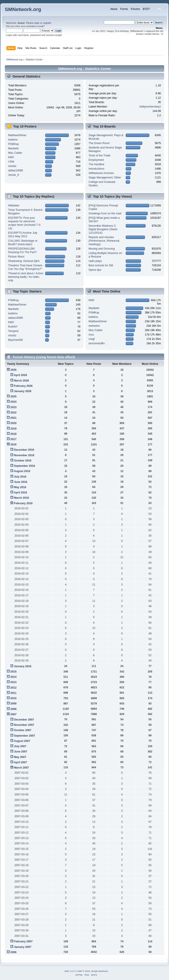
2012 (13, 688)
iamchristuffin (97, 343)
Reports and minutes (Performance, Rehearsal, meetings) (104, 241)
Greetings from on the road (105, 213)
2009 (13, 704)
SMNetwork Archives (101, 173)
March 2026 (21, 381)
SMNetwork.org (23, 9)
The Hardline (96, 164)
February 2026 (23, 386)
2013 (13, 682)
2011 (13, 693)
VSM (11, 162)
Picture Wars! (16, 257)
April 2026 (20, 375)
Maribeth (14, 148)
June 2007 (20, 752)
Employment (96, 160)
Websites (14, 206)
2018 (13, 434)
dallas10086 (16, 170)
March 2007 (21, 768)
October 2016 (23, 461)
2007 (13, 714)
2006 (13, 952)
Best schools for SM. (101, 265)
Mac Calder (15, 153)
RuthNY (13, 327)
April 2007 (20, 762)
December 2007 (24, 720)
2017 (13, 439)
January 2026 (23, 391)
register (47, 23)
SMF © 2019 (84, 971)
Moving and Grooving (102, 249)
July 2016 (20, 477)
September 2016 (24, 466)
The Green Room (99, 143)
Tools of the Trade (100, 156)
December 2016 (24, 450)
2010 (13, 698)
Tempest (13, 331)
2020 (13, 423)
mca (91, 335)
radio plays (95, 261)
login (37, 23)
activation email (35, 26)
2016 (13, 445)
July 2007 (20, 746)
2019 (13, 429)
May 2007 (20, 757)
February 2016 (23, 503)
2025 (13, 396)
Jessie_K (14, 175)
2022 (13, 413)
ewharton (94, 326)
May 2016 (20, 487)
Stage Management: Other (105, 178)
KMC (11, 157)
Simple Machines (99, 971)
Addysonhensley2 (150, 107)
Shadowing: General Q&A (24, 261)
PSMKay (14, 144)
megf (92, 339)
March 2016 (21, 498)
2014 (13, 677)
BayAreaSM (16, 340)
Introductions (96, 169)
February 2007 (23, 941)
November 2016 (24, 455)
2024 (13, 402)
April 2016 (20, 493)
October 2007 (23, 730)
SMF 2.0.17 (70, 971)
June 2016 (20, 482)
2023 (13, 407)
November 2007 (24, 725)
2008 (13, 709)
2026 (13, 370)
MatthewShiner (17, 135)
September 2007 (24, 736)
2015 (13, 672)
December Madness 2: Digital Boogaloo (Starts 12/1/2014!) (103, 229)
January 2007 (23, 947)
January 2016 (23, 666)
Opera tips (95, 270)
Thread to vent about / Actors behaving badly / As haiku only (26, 277)
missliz (12, 166)
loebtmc (13, 140)
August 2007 (22, 741)
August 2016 (22, 471)
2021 (13, 418)
